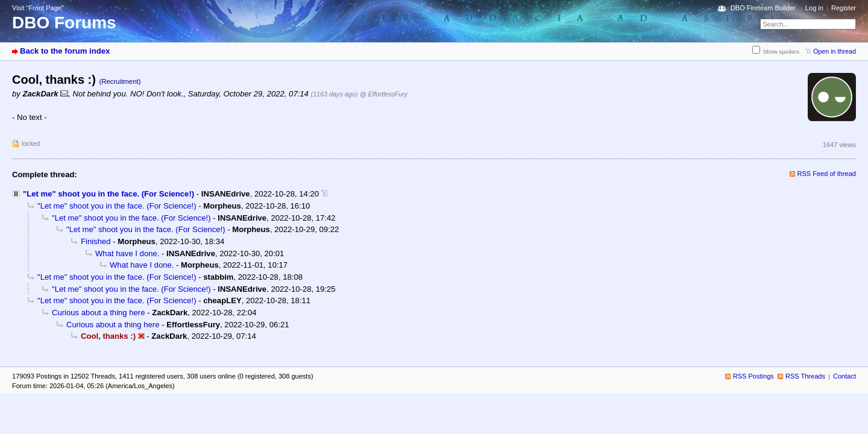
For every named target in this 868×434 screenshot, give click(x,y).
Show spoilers (781, 52)
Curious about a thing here (99, 313)
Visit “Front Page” (38, 8)
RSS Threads (805, 376)
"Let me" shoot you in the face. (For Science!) (108, 194)
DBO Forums (64, 23)
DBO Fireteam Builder (763, 8)
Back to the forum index (65, 51)
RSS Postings (753, 376)
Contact (844, 376)
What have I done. (127, 253)
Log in (814, 8)
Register (844, 8)
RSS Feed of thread (827, 174)
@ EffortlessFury (384, 94)
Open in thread (835, 51)
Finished (96, 241)
